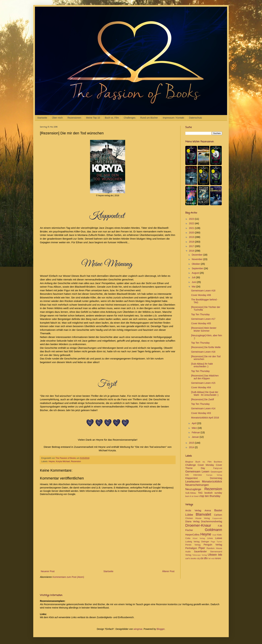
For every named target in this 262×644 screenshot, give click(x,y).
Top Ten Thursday (200, 314)
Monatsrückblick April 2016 (205, 418)
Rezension (76, 461)
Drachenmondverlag (212, 521)
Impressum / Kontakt (173, 118)
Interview (198, 475)
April (194, 423)
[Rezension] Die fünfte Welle (206, 347)
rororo (218, 558)
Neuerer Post (48, 571)
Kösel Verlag (199, 538)
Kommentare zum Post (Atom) (68, 577)
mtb (213, 558)
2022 (192, 223)
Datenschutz (195, 118)
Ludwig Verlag (192, 542)
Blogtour (189, 462)
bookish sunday (213, 493)
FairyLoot (218, 468)
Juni (194, 282)
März (195, 428)
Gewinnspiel (216, 472)
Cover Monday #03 (201, 413)
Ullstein (212, 555)
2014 (192, 447)
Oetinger (205, 542)
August (196, 273)
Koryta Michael (63, 461)
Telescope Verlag (200, 555)
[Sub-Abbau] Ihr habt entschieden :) (202, 365)
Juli (194, 277)
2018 (192, 242)
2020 (192, 233)
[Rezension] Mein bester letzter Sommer (204, 329)
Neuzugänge (193, 489)
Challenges (130, 118)
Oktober (196, 264)
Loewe (219, 538)
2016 (192, 251)
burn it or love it (192, 496)
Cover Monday (206, 465)
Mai (194, 287)
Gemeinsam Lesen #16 (203, 352)
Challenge (191, 465)
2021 (192, 228)
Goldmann (213, 530)
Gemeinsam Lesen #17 (203, 319)
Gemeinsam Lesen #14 (203, 408)
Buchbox (218, 462)
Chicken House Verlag (198, 518)
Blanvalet (203, 514)
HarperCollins (192, 535)
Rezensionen (74, 118)
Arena (208, 510)
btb (220, 555)
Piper (202, 548)
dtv (206, 558)
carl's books (191, 558)
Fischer (189, 530)
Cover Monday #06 (201, 295)
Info (187, 475)
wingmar (138, 629)
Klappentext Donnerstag (204, 478)
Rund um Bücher (149, 118)
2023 (192, 219)
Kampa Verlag (214, 475)
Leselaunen (193, 482)
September (198, 268)
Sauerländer (200, 551)
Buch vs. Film (112, 118)
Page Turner (216, 542)
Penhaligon (191, 548)
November (197, 259)
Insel (214, 535)
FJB (220, 526)
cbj (198, 558)
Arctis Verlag (193, 510)
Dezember (197, 255)
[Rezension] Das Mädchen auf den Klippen (205, 377)
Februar (196, 432)
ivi (210, 558)
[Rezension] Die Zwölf (203, 399)
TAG (200, 493)
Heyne (52, 461)
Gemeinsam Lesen (197, 472)
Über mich (57, 118)
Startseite (42, 118)
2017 (192, 246)
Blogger (160, 629)
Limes (210, 538)
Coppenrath (217, 518)
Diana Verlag (192, 521)
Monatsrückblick (212, 482)
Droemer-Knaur (198, 525)
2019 (192, 237)
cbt (202, 558)
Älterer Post (168, 571)
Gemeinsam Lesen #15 (203, 383)
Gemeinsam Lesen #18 (203, 291)
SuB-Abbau (191, 493)
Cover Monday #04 (201, 387)
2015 (192, 443)
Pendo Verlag (193, 545)
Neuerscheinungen (197, 485)
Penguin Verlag (213, 545)
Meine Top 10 (93, 118)
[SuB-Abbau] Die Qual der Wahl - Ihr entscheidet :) (205, 394)
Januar (196, 437)
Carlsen (218, 515)
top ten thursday (210, 496)
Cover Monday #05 (201, 323)
